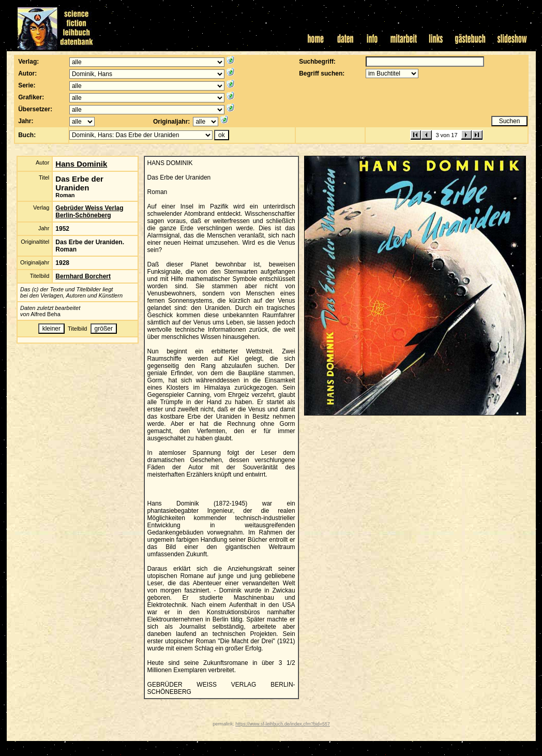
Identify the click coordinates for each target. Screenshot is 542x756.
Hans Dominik (81, 164)
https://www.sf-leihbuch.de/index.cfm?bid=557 (283, 724)
